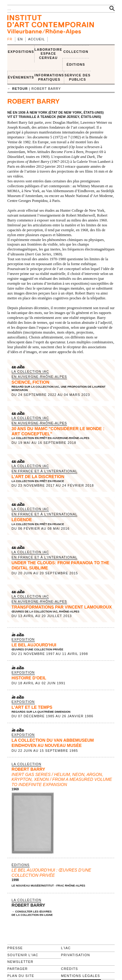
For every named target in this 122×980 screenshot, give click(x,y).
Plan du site (21, 976)
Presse (15, 948)
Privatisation (76, 955)
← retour (18, 89)
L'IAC (66, 948)
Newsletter (20, 962)
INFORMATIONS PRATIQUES (49, 77)
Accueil (37, 39)
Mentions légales (81, 976)
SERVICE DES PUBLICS (78, 77)
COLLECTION (76, 52)
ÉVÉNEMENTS (21, 77)
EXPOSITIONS (21, 52)
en (20, 39)
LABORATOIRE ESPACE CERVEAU (48, 54)
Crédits (70, 969)
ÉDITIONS (76, 64)
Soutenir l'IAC (23, 955)
